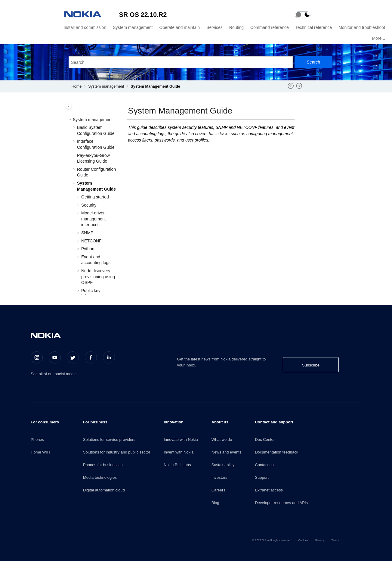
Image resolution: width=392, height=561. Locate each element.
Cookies (303, 540)
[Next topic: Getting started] (299, 88)
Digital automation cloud (104, 490)
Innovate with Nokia (181, 439)
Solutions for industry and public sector (117, 452)
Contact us (264, 465)
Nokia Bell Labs (177, 465)
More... (378, 38)
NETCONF (91, 241)
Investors (219, 477)
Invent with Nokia (179, 452)
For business (95, 422)
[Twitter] (73, 357)
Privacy (320, 540)
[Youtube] (55, 357)
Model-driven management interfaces (94, 219)
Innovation (174, 422)
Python (88, 249)
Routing (236, 27)
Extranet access (269, 490)
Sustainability (223, 465)
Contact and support (274, 422)
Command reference (270, 27)
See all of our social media (54, 374)
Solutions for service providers (109, 439)
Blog (215, 503)
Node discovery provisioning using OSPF (98, 277)
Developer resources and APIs (281, 503)
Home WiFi (40, 452)
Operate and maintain (180, 27)
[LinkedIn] (109, 357)
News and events (227, 452)
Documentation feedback (276, 452)
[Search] (313, 62)
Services (215, 27)
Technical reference (314, 27)
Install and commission (85, 27)
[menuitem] (84, 27)
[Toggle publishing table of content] (68, 106)
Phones (37, 439)
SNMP (87, 233)
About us (220, 422)
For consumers (45, 422)
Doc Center (265, 439)
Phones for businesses (103, 465)
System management (133, 27)
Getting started (95, 197)
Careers (218, 490)
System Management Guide (155, 86)
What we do (222, 439)
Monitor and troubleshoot (362, 27)
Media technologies (100, 477)
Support (262, 477)
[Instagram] (37, 357)
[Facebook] (91, 357)
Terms (335, 540)
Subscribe (311, 365)
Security (89, 205)
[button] (70, 120)
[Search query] (181, 62)
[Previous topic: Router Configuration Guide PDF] (291, 88)
